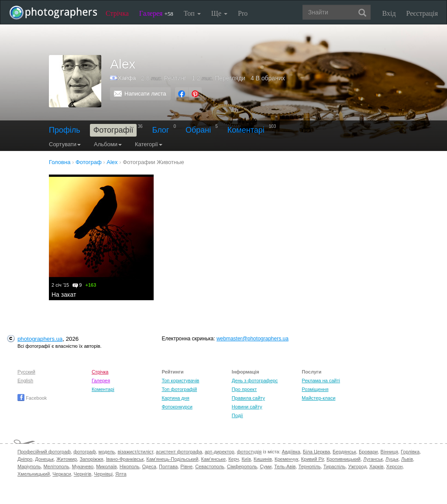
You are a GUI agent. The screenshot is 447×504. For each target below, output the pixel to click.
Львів (407, 459)
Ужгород (358, 466)
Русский (26, 372)
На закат (64, 295)
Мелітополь (57, 466)
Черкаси (62, 474)
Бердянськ (344, 452)
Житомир (67, 459)
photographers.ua (40, 339)
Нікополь (129, 466)
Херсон (394, 466)
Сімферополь (242, 466)
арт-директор (220, 452)
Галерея (156, 13)
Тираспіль (335, 466)
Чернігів (83, 474)
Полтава (168, 466)
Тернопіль (310, 466)
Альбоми (108, 144)
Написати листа (145, 94)
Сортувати (65, 144)
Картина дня (175, 398)
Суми (266, 466)
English (25, 381)
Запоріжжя (91, 459)
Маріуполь (29, 466)
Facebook (32, 398)
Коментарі (246, 130)
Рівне (186, 466)
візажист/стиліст (135, 452)
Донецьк (44, 459)
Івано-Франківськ (125, 459)
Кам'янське (214, 459)
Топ (192, 13)
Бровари (368, 452)
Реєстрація (422, 13)
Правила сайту (248, 398)
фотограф (84, 452)
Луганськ (373, 459)
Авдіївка (291, 452)
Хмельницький (34, 474)
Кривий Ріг (313, 459)
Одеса (149, 466)
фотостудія (249, 452)
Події (237, 415)
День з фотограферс (255, 381)
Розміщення (315, 389)
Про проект (244, 389)
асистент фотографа (179, 452)
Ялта (121, 474)
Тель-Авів (285, 466)
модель (107, 452)
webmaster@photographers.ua (253, 339)
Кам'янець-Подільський (172, 459)
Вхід (389, 13)
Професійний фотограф (44, 452)
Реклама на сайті (321, 381)
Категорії (149, 144)
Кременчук (286, 459)
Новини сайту (247, 407)
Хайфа (127, 78)
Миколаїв (107, 466)
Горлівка (410, 452)
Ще (219, 13)
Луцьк (392, 459)
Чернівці (103, 474)
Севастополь (210, 466)
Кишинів (263, 459)
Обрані (198, 130)
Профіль (65, 130)
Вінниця (389, 452)
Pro (243, 13)
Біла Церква (316, 452)
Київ (246, 459)
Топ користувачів (180, 381)
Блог (161, 130)
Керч (234, 459)
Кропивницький (344, 459)
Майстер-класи (318, 398)
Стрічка (117, 13)
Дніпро (25, 459)
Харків (377, 466)
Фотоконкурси (177, 407)
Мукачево (83, 466)
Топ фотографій (179, 389)
